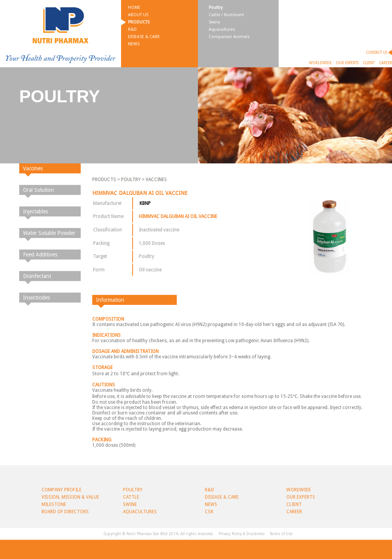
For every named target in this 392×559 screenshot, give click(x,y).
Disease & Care (144, 37)
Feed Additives (40, 255)
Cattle (131, 497)
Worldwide (320, 63)
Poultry (216, 7)
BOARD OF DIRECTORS (65, 512)
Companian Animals (229, 37)
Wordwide (299, 490)
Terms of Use (281, 534)
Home (134, 7)
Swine (214, 22)
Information (110, 300)
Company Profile (61, 490)
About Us (138, 15)
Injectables (36, 211)
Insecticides (37, 298)
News (134, 44)
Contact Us (377, 52)
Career (385, 63)
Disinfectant (37, 276)
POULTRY (131, 180)
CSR (209, 512)
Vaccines (33, 168)
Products (139, 22)
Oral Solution (38, 190)
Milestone (54, 504)
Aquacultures (222, 29)
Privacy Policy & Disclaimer (242, 534)
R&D (132, 29)
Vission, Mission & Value (70, 497)
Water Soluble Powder (49, 233)
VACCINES (156, 180)
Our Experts (347, 63)
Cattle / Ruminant (226, 15)
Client (369, 63)
